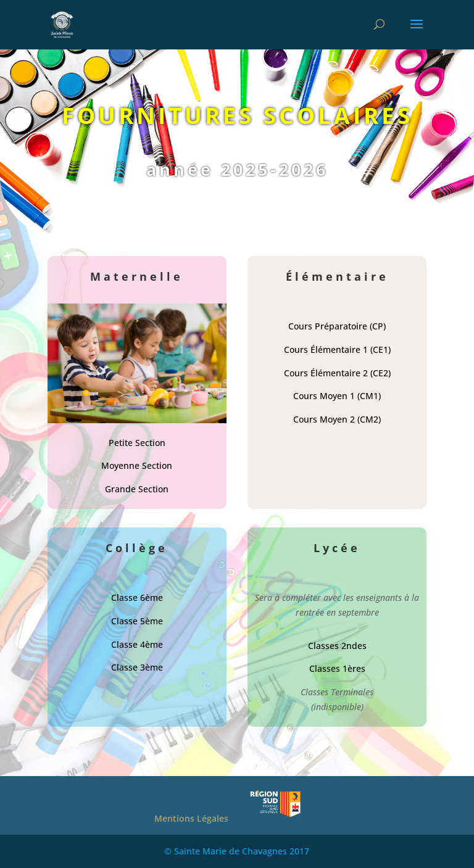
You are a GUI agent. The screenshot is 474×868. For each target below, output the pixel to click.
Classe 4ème (137, 644)
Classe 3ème (137, 667)
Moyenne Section (137, 465)
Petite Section (137, 443)
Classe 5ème (137, 621)
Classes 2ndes (337, 646)
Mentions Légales (191, 818)
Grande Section (137, 489)
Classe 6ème (137, 597)
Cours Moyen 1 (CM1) (337, 396)
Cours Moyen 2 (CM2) (337, 419)
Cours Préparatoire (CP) (337, 326)
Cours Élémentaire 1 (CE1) (337, 349)
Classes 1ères (337, 668)
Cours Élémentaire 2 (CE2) (337, 373)
